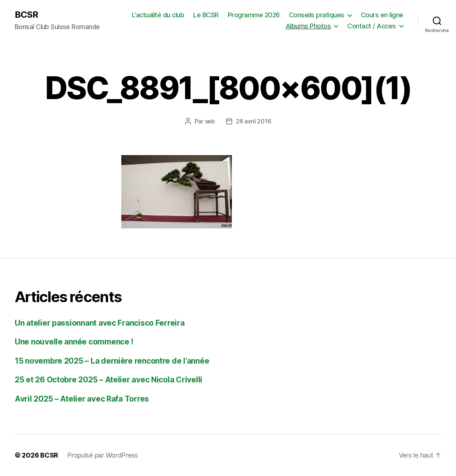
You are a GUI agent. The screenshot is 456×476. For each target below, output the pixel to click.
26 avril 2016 (254, 121)
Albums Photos (308, 26)
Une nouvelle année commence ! (74, 342)
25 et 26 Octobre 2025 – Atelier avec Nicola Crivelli (109, 380)
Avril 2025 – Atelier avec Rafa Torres (82, 399)
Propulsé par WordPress (102, 455)
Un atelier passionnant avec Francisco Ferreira (100, 323)
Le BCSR (206, 15)
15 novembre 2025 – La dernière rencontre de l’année (112, 361)
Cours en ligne (382, 15)
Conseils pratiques (317, 15)
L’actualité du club (158, 15)
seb (210, 121)
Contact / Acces (372, 26)
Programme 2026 (254, 15)
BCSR (26, 15)
